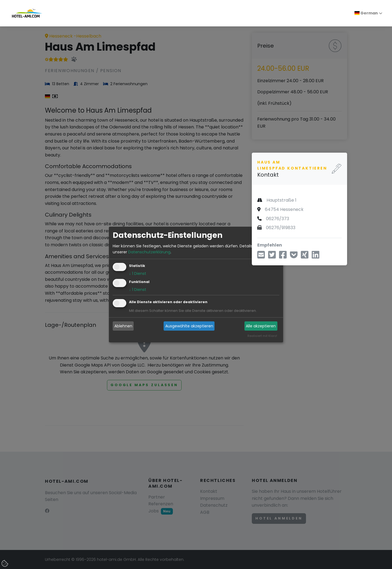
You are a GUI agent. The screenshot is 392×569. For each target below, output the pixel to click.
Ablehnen (123, 326)
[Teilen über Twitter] (272, 256)
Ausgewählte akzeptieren (189, 326)
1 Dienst (138, 274)
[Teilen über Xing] (305, 256)
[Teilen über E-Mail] (261, 256)
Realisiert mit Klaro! (262, 336)
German (366, 13)
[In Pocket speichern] (294, 256)
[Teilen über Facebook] (283, 256)
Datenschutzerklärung (149, 252)
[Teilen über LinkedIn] (316, 256)
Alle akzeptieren (261, 326)
